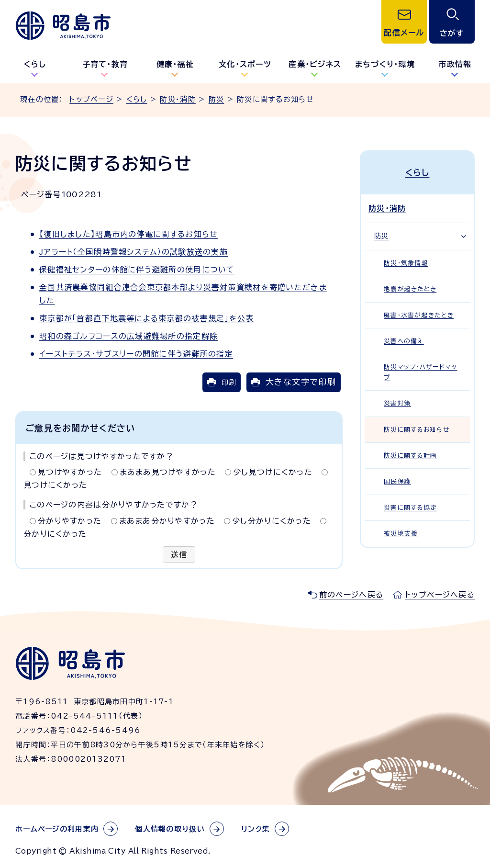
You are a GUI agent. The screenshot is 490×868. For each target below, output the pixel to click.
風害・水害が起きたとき (419, 315)
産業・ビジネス (315, 64)
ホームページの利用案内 (57, 829)
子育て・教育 (105, 64)
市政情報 (455, 64)
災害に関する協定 (410, 508)
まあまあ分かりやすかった (167, 521)
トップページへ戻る (440, 595)
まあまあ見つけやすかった (168, 472)
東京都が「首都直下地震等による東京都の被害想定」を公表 (147, 318)
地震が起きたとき (410, 289)
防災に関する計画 (410, 456)
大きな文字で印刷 (301, 382)
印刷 (229, 382)
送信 (179, 554)
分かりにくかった (55, 534)
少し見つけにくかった (273, 472)
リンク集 (256, 829)
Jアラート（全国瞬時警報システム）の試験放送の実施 (134, 252)
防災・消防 (178, 99)
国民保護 (397, 481)
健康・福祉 (175, 64)
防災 (217, 99)
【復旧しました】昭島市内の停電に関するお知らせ (128, 234)
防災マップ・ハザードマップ (420, 372)
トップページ (91, 99)
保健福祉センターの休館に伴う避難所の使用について (137, 270)
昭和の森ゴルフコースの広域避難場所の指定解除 (128, 336)
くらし (35, 64)
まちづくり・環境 (385, 64)
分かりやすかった (70, 521)
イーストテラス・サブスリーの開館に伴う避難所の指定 (136, 354)
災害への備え (404, 341)
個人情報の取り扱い (170, 829)
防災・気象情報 (406, 263)
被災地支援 (401, 534)
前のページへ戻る (351, 595)
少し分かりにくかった (272, 521)
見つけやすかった (70, 472)
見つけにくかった (55, 485)
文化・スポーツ (245, 64)
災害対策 (397, 403)
